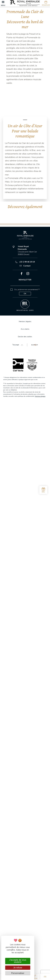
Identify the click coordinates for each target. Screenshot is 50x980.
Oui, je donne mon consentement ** (27, 862)
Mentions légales (40, 969)
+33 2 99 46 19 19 (25, 835)
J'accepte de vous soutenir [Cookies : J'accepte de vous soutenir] (18, 961)
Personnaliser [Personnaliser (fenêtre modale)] (18, 973)
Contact (25, 839)
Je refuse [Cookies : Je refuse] (18, 968)
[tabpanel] (25, 102)
